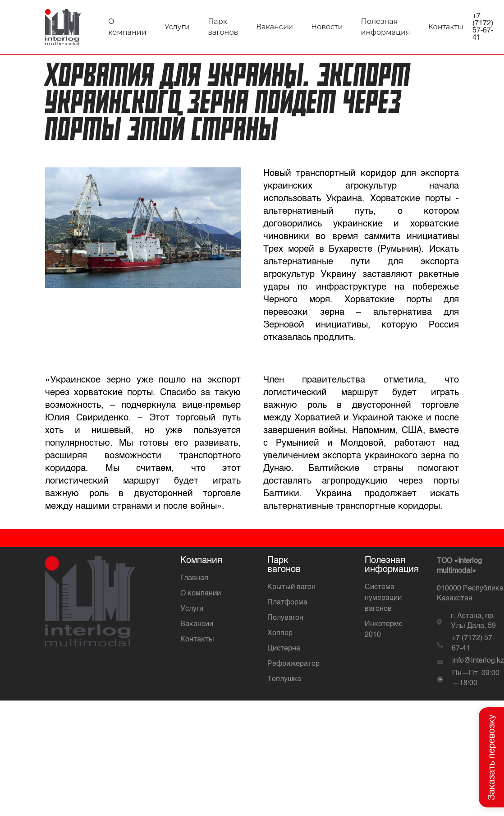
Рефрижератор (293, 664)
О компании (201, 594)
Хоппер (280, 633)
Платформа (287, 603)
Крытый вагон (291, 587)
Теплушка (284, 679)
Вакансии (275, 27)
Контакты (446, 27)
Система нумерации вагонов (383, 598)
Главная (194, 578)
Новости (327, 27)
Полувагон (285, 618)
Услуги (177, 27)
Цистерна (284, 649)
